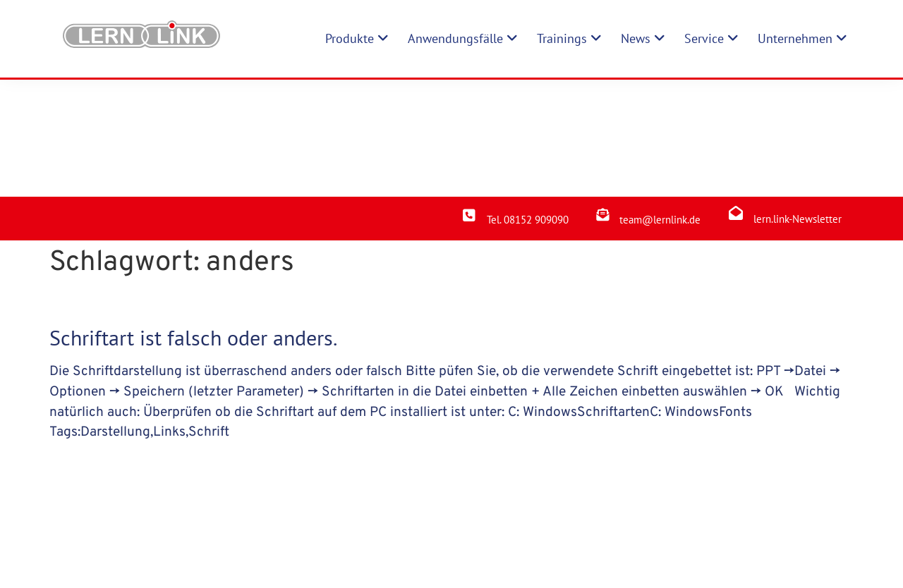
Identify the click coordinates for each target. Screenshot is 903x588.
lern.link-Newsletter (798, 102)
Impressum (456, 541)
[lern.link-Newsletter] (736, 96)
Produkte (316, 541)
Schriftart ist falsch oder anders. (193, 220)
